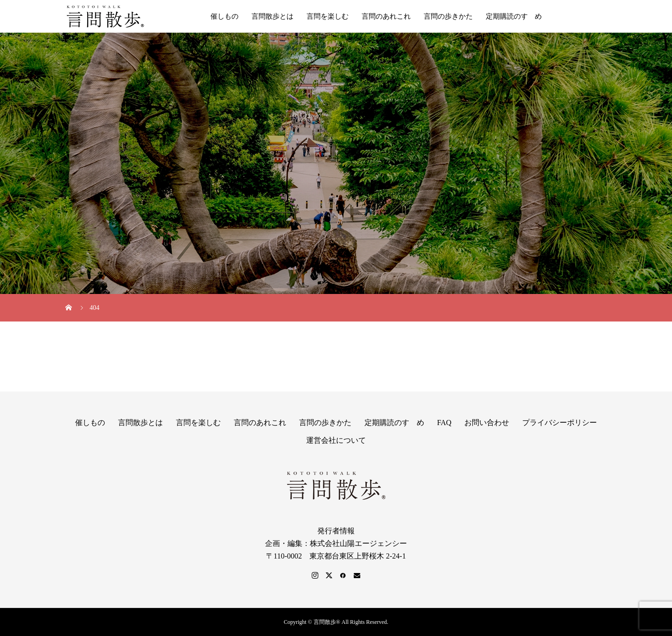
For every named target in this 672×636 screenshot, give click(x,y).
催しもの (224, 16)
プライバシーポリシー (560, 423)
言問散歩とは (273, 16)
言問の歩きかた (448, 16)
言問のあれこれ (386, 16)
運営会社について (336, 440)
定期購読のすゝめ (514, 16)
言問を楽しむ (328, 16)
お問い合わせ (487, 423)
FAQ (444, 423)
